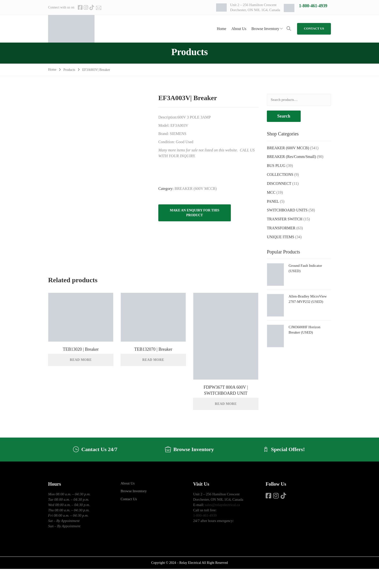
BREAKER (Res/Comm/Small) (291, 157)
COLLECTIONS (280, 175)
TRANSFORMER (281, 228)
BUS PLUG (276, 166)
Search (284, 116)
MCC (271, 192)
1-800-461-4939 (313, 6)
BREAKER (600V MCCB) (196, 189)
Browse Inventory (134, 491)
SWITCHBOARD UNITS (287, 210)
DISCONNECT (279, 183)
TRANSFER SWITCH (285, 219)
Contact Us (129, 499)
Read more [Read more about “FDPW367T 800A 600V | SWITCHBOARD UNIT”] (226, 404)
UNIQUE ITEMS (281, 237)
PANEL (273, 201)
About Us (128, 483)
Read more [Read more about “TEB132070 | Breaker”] (153, 360)
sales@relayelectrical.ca (222, 505)
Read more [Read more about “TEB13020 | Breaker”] (81, 360)
